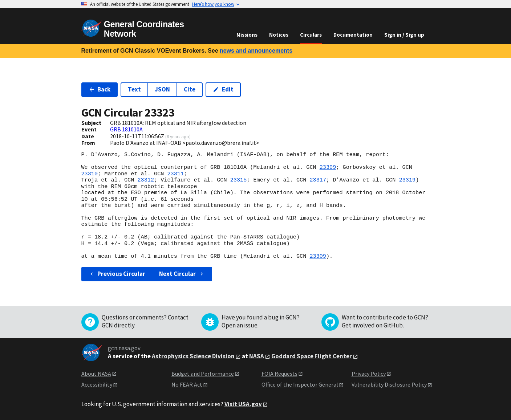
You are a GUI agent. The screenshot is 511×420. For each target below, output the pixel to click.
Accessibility (97, 384)
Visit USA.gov (243, 404)
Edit (223, 89)
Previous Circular (117, 274)
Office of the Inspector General (300, 384)
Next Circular (182, 274)
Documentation (353, 35)
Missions (247, 35)
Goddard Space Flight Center (312, 356)
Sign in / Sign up (404, 35)
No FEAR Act (187, 384)
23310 (90, 174)
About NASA (96, 374)
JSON (162, 89)
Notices (279, 35)
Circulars (311, 35)
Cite (190, 89)
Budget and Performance (203, 374)
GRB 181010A (126, 129)
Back (100, 89)
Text (134, 89)
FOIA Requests (279, 374)
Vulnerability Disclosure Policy (389, 384)
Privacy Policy (369, 374)
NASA (257, 356)
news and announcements (256, 51)
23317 (318, 180)
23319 (407, 180)
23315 (239, 180)
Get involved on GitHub (372, 325)
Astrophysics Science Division (193, 356)
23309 (328, 167)
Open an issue (240, 325)
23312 (146, 180)
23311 (175, 174)
